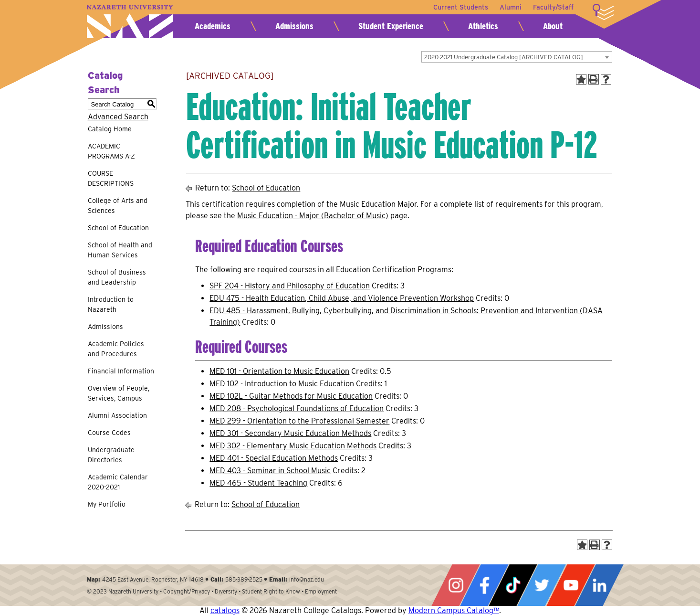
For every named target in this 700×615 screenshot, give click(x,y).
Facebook (484, 585)
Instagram (456, 585)
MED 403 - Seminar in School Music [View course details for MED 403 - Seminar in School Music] (270, 471)
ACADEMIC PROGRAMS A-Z (111, 151)
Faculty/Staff (553, 7)
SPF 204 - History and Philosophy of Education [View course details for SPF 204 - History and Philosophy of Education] (290, 286)
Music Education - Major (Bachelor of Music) (313, 216)
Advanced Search (118, 117)
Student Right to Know (271, 591)
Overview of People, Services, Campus (119, 393)
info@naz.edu (307, 579)
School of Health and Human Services (120, 250)
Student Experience (391, 26)
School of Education (118, 228)
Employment (321, 591)
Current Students (461, 7)
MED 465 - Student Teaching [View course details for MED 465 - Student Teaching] (258, 483)
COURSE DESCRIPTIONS (111, 178)
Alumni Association (117, 415)
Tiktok (513, 585)
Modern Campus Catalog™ (454, 610)
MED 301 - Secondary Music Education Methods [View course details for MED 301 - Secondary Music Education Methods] (290, 433)
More (603, 12)
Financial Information (121, 371)
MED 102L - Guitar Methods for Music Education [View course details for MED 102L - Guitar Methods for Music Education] (291, 396)
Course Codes (109, 433)
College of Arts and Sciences (118, 206)
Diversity (226, 591)
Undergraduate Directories (111, 455)
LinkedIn (599, 585)
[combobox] (517, 57)
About (553, 26)
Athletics (483, 26)
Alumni (511, 7)
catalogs (225, 610)
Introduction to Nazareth (111, 304)
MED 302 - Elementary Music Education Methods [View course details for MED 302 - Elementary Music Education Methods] (293, 446)
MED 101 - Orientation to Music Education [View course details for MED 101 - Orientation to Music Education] (279, 371)
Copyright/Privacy (187, 591)
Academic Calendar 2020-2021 (118, 482)
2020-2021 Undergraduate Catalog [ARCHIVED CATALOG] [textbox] (504, 57)
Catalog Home (110, 129)
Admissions (294, 26)
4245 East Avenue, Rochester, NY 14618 (153, 579)
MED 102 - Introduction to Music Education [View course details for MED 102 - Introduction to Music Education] (282, 384)
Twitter (542, 585)
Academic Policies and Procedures (116, 349)
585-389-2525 (244, 579)
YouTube (571, 585)
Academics (213, 26)
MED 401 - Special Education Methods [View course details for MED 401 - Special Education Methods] (274, 458)
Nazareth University (130, 22)
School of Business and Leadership (117, 277)
